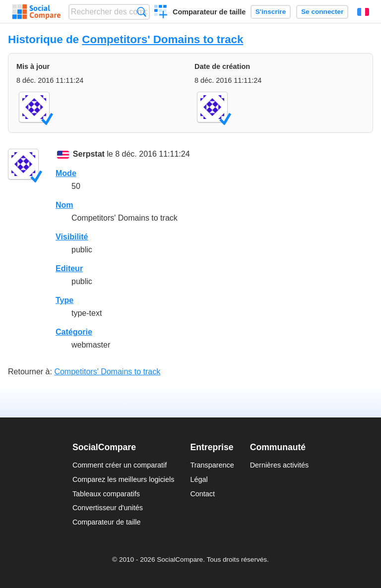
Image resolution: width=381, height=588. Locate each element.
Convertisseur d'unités (108, 508)
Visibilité (72, 237)
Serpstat (89, 154)
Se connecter (322, 12)
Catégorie (74, 332)
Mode (66, 173)
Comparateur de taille (209, 12)
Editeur (69, 268)
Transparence (212, 465)
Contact (202, 494)
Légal (199, 479)
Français (363, 12)
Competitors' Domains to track (162, 39)
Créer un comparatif (161, 13)
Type (64, 300)
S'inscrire (271, 12)
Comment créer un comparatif (120, 465)
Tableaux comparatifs (106, 494)
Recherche (142, 12)
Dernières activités (279, 465)
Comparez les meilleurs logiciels (124, 479)
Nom (64, 205)
